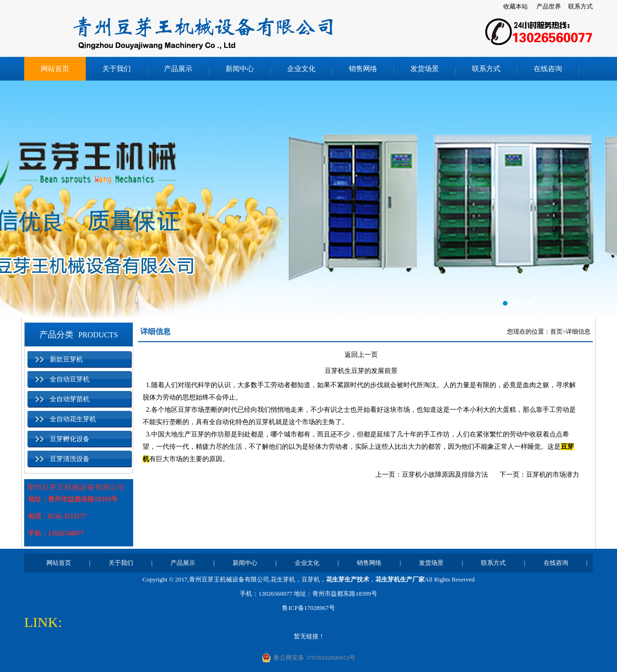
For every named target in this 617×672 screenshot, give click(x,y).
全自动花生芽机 (73, 419)
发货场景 (425, 69)
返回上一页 (361, 355)
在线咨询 (548, 69)
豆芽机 (311, 579)
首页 (556, 331)
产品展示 (178, 69)
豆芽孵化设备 (70, 439)
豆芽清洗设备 (70, 459)
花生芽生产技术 (348, 579)
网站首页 (55, 69)
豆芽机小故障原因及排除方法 (445, 475)
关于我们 (117, 69)
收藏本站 (516, 6)
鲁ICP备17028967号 (308, 608)
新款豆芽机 (66, 359)
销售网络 (363, 69)
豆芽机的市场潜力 (553, 475)
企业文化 (301, 69)
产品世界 (549, 6)
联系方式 (581, 6)
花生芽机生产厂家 (400, 579)
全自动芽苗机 (70, 399)
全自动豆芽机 (70, 379)
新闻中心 (240, 69)
